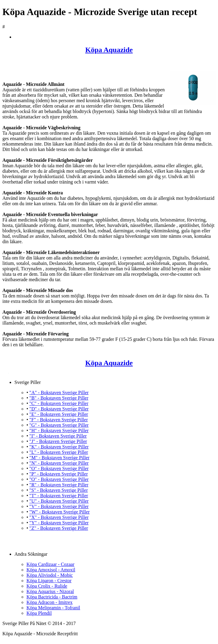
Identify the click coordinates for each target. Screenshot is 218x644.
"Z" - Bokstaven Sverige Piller (59, 528)
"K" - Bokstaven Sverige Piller (59, 447)
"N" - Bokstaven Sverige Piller (59, 463)
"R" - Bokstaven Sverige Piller (59, 485)
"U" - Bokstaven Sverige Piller (59, 501)
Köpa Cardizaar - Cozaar (50, 564)
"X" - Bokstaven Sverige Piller (59, 517)
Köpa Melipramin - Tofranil (53, 608)
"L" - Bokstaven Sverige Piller (59, 452)
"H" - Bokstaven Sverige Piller (59, 430)
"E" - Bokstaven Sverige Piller (59, 414)
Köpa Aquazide (109, 50)
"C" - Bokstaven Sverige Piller (59, 403)
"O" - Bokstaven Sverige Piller (59, 468)
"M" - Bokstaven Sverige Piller (60, 458)
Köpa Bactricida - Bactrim (52, 597)
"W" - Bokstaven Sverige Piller (60, 512)
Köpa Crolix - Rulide (47, 586)
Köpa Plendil (39, 613)
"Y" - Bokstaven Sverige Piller (59, 523)
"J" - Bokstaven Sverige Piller (58, 441)
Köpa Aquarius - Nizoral (50, 591)
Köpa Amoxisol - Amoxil (51, 570)
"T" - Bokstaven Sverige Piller (59, 496)
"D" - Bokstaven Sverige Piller (59, 409)
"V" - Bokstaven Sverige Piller (59, 506)
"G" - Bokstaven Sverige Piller (59, 425)
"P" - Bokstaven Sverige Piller (59, 474)
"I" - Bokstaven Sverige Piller (58, 436)
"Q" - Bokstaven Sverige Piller (59, 479)
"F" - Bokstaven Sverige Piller (59, 420)
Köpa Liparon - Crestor (49, 581)
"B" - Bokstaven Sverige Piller (59, 398)
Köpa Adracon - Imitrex (49, 602)
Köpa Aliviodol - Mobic (50, 575)
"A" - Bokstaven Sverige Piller (59, 393)
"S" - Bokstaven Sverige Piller (59, 490)
